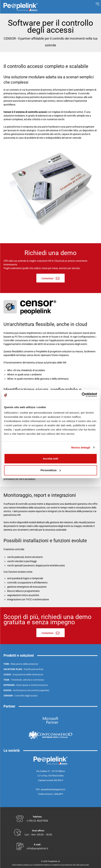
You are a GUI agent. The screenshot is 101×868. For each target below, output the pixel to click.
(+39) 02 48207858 (37, 821)
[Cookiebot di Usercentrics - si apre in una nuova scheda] (82, 395)
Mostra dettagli (81, 447)
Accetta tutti (50, 459)
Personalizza (51, 470)
